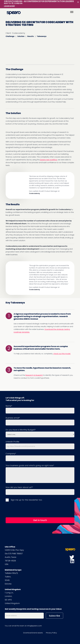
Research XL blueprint (34, 375)
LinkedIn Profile (12, 442)
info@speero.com (34, 626)
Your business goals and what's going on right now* (30, 465)
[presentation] (21, 509)
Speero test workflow (48, 160)
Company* (11, 454)
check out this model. (62, 354)
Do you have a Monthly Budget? (21, 430)
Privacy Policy (51, 633)
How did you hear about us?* (19, 487)
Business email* (13, 418)
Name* (9, 406)
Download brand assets (33, 633)
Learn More (9, 6)
